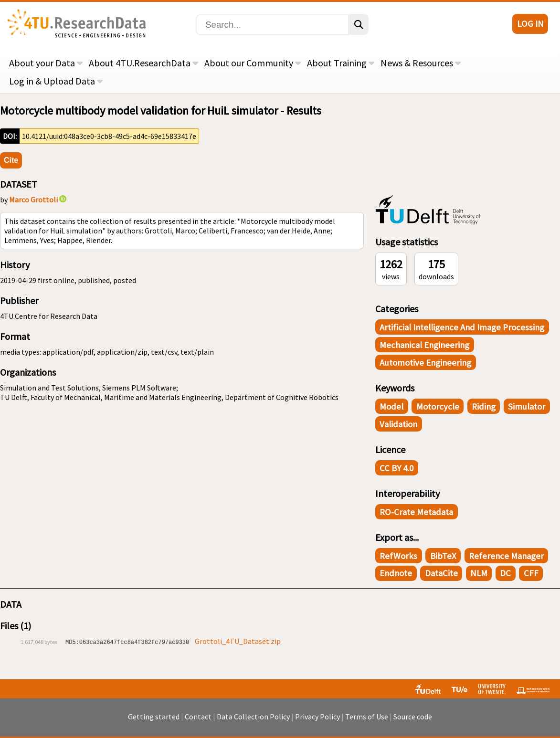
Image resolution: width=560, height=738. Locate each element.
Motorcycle (438, 406)
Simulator (527, 406)
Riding (484, 406)
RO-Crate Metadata (416, 512)
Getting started (154, 717)
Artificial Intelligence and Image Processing (462, 327)
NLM (479, 573)
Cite (11, 160)
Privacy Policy (317, 717)
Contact (198, 717)
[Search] (272, 25)
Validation (398, 424)
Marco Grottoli (33, 200)
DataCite (441, 573)
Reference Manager (506, 556)
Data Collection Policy (253, 717)
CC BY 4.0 (396, 468)
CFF (531, 573)
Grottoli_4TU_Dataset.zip (238, 641)
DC (505, 573)
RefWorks (398, 556)
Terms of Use (367, 717)
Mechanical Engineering (424, 345)
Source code (413, 717)
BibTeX (443, 556)
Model (391, 406)
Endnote (396, 573)
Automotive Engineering (425, 363)
